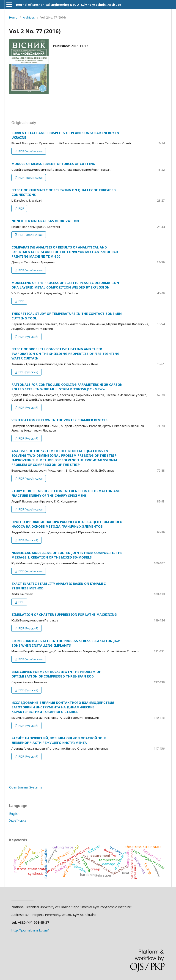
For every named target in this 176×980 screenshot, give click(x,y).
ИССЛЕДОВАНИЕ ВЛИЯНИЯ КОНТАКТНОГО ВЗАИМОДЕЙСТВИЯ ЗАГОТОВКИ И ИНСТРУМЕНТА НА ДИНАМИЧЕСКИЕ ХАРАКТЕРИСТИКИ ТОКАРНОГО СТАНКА (63, 707)
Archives (29, 17)
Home (13, 17)
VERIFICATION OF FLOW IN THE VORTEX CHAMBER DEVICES (59, 420)
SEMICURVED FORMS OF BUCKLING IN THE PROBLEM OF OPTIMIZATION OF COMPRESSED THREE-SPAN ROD (56, 674)
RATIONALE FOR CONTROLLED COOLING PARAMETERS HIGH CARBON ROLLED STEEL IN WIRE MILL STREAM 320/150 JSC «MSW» (67, 387)
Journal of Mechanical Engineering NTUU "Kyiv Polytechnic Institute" (69, 5)
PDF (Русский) (28, 337)
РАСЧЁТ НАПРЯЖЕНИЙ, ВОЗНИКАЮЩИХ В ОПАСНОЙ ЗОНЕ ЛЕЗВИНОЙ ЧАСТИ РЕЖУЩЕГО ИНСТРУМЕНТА (59, 740)
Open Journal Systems (26, 787)
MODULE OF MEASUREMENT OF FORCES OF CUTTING (53, 164)
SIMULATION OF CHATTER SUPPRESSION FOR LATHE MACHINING (64, 614)
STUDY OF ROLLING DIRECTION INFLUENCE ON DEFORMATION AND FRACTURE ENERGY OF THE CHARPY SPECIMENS (66, 493)
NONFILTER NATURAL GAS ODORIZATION (45, 221)
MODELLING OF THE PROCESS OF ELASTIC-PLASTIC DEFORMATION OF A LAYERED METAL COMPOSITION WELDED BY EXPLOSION (65, 285)
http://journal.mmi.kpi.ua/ (30, 930)
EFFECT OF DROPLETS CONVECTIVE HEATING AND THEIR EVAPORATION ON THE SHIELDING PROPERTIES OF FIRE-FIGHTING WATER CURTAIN (65, 354)
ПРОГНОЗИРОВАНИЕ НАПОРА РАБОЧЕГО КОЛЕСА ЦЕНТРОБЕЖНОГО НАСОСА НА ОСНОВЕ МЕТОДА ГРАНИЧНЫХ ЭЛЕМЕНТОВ (67, 524)
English (14, 814)
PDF (21, 208)
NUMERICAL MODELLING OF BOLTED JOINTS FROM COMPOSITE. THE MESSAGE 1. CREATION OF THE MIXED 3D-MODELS (67, 555)
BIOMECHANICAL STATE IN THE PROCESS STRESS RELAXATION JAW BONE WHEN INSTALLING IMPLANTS (66, 643)
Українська (18, 820)
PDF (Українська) (30, 151)
